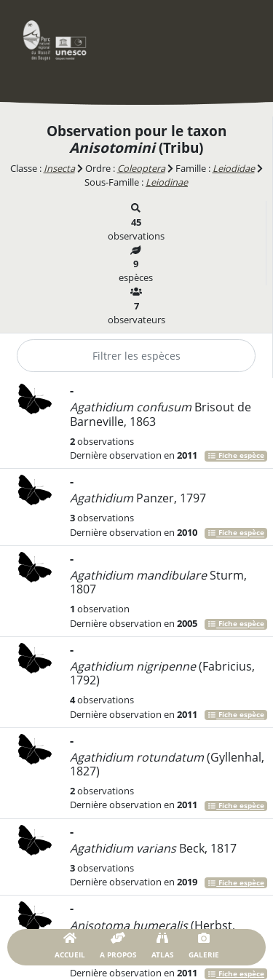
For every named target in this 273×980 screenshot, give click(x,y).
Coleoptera (141, 168)
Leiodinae (167, 182)
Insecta (59, 168)
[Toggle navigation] (233, 40)
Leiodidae (234, 168)
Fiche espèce (236, 456)
